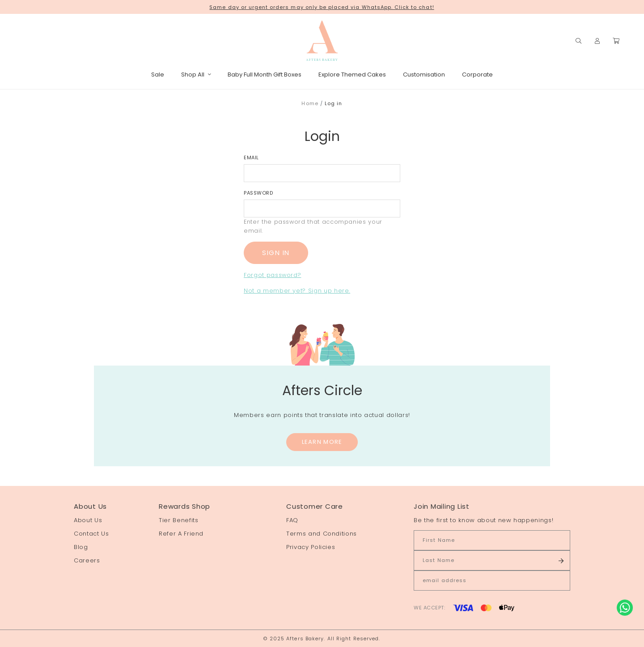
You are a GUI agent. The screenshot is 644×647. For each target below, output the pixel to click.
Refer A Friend (181, 534)
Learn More (322, 442)
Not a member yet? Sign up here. (297, 291)
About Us (88, 520)
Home (310, 103)
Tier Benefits (178, 520)
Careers (87, 560)
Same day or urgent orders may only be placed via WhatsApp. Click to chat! (322, 7)
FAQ (292, 520)
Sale (158, 74)
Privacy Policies (311, 547)
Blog (81, 547)
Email (251, 157)
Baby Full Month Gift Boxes (265, 74)
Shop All (196, 74)
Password (258, 193)
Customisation (424, 74)
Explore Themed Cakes (352, 74)
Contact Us (91, 534)
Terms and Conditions (322, 534)
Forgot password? (272, 275)
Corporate (477, 74)
